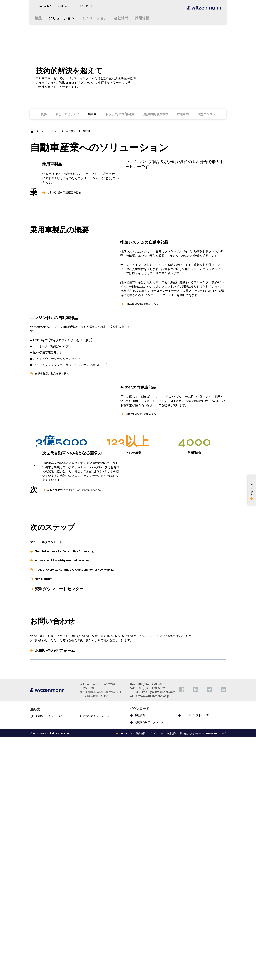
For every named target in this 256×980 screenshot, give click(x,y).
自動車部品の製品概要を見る (142, 410)
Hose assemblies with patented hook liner (63, 803)
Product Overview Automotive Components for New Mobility (75, 812)
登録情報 (141, 976)
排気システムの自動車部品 (144, 348)
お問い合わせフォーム (55, 893)
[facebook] (182, 932)
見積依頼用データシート (149, 965)
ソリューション (50, 131)
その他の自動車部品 (138, 494)
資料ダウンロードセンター (59, 831)
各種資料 (140, 958)
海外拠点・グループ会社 (49, 959)
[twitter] (210, 932)
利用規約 (172, 976)
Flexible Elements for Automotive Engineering (64, 794)
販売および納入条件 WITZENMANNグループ (203, 976)
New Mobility (43, 821)
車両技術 (71, 131)
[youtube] (224, 932)
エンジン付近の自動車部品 (54, 424)
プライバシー (156, 976)
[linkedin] (196, 932)
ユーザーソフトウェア (196, 958)
